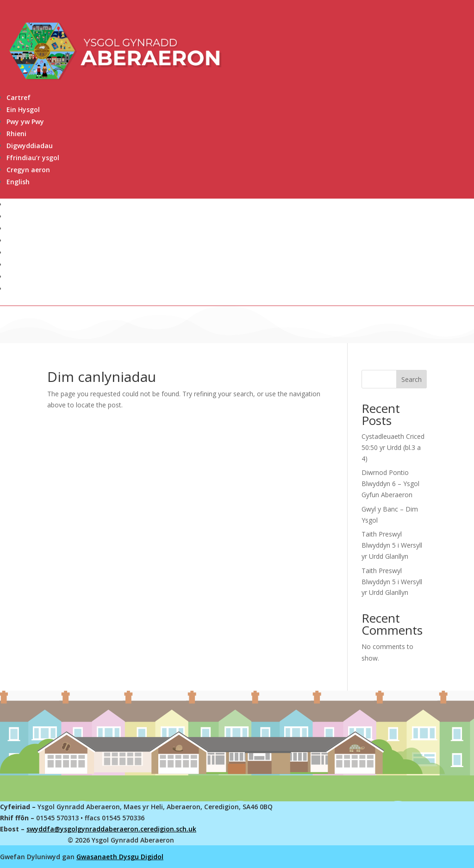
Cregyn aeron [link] (28, 170)
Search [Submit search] (412, 379)
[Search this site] (394, 379)
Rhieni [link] (16, 134)
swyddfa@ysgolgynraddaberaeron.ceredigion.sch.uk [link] (111, 829)
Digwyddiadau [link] (30, 146)
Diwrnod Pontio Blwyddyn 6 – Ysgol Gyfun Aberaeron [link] (390, 484)
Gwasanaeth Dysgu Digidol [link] (120, 857)
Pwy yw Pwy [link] (25, 122)
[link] (240, 182)
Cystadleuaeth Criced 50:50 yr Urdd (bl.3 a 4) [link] (393, 447)
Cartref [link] (19, 97)
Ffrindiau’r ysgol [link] (33, 158)
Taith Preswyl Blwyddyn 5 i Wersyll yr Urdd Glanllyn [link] (392, 545)
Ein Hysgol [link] (23, 109)
